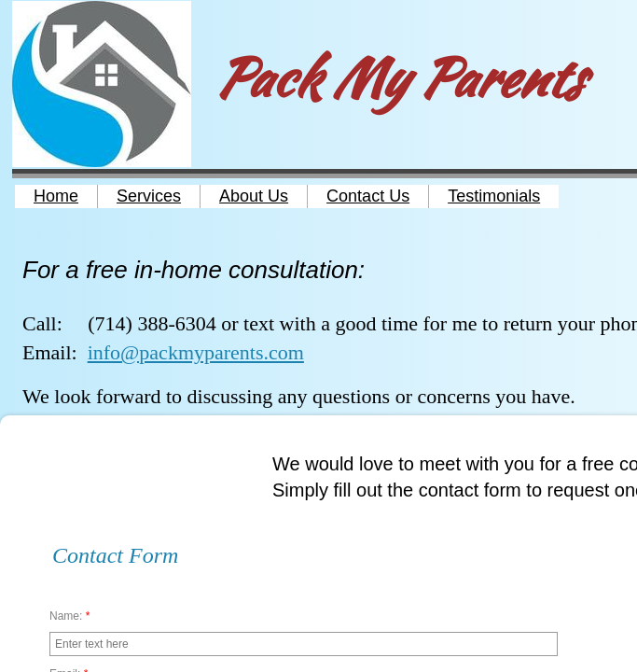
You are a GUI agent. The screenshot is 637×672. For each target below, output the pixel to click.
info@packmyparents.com (196, 352)
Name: (69, 616)
